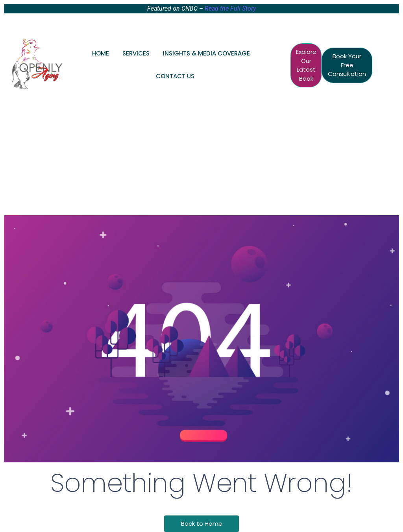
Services (136, 53)
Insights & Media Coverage (206, 53)
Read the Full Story (230, 8)
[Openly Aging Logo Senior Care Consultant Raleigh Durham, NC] (37, 64)
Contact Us (175, 76)
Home (101, 53)
